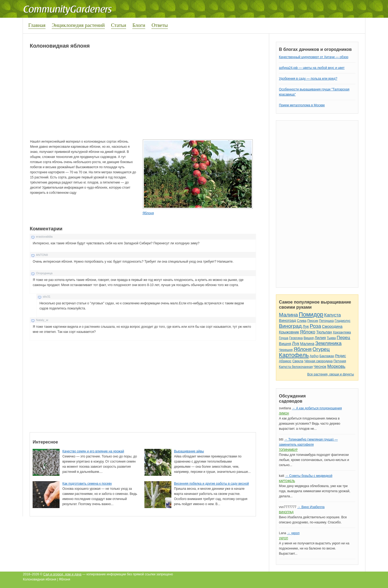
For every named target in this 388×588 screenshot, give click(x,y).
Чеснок (320, 367)
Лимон (284, 413)
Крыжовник (289, 332)
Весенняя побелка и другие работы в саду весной (212, 484)
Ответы (160, 25)
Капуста (332, 315)
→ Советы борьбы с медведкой (309, 476)
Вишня (309, 338)
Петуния (340, 361)
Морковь (336, 366)
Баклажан (327, 356)
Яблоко (308, 332)
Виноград (287, 321)
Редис (341, 356)
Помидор (311, 314)
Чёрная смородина (318, 361)
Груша (284, 338)
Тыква (331, 338)
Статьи (119, 25)
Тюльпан (324, 332)
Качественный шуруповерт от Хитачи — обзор (313, 57)
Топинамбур (288, 450)
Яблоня (148, 213)
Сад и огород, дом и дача (63, 574)
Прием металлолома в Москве (302, 105)
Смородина (332, 326)
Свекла (298, 361)
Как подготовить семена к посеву (87, 484)
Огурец (321, 349)
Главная (37, 25)
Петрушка (326, 321)
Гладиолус (342, 321)
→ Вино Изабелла (311, 507)
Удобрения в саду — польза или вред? (308, 79)
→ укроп (293, 533)
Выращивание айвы (189, 451)
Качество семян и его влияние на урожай (93, 451)
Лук (306, 326)
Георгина (296, 338)
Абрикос (285, 361)
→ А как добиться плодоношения (317, 408)
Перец (344, 338)
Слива (302, 321)
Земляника (328, 343)
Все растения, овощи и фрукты (330, 374)
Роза (315, 326)
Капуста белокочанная (296, 367)
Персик (313, 321)
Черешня (286, 350)
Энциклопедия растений (78, 25)
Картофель (294, 355)
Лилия (320, 338)
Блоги (139, 25)
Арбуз (314, 356)
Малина (288, 315)
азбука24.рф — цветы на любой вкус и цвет (312, 68)
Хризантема (342, 332)
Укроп (283, 538)
